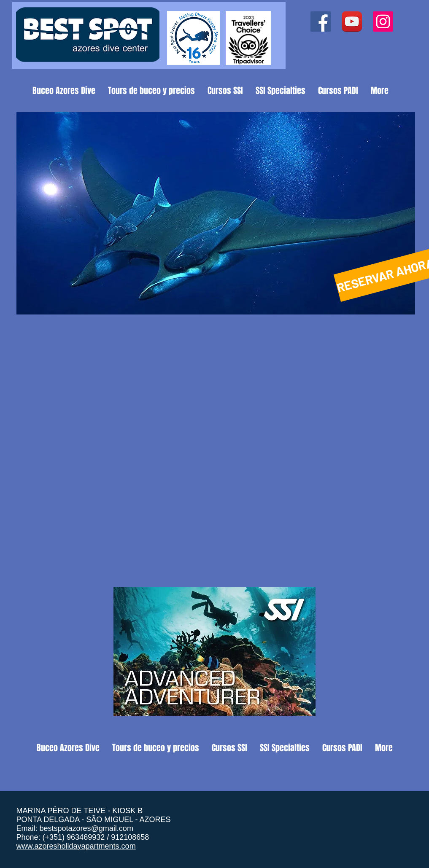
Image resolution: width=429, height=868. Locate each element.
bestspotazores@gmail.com (86, 828)
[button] (216, 213)
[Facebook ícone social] (321, 21)
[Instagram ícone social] (383, 21)
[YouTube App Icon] (352, 21)
